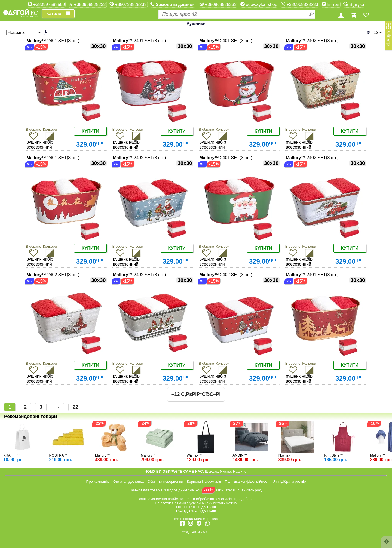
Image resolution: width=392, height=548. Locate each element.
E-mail (331, 4)
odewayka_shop (259, 4)
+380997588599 (46, 4)
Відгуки (354, 4)
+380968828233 (87, 4)
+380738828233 (128, 4)
